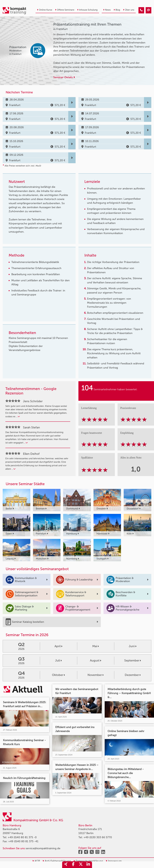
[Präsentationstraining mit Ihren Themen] (141, 10)
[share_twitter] (81, 865)
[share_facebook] (73, 865)
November (96, 675)
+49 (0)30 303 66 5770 (98, 837)
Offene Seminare (65, 10)
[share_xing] (66, 865)
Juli (58, 660)
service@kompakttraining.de (43, 848)
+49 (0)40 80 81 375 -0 (22, 837)
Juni (133, 646)
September (133, 660)
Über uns (129, 10)
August (96, 660)
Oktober (58, 675)
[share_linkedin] (88, 865)
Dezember (133, 675)
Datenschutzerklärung (88, 861)
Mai (96, 646)
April (58, 646)
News (107, 10)
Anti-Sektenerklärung (57, 861)
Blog (117, 10)
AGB (36, 861)
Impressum (114, 861)
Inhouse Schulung (87, 10)
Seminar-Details (64, 77)
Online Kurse (45, 10)
